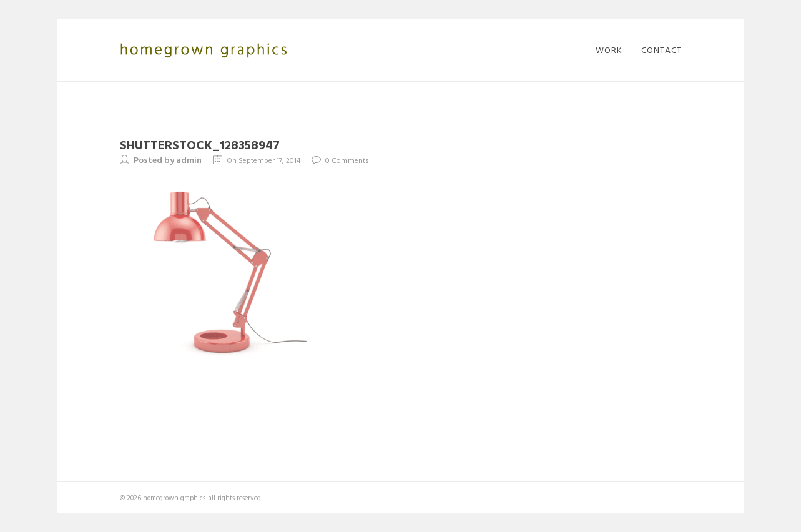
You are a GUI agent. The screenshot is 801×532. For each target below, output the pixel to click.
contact (661, 50)
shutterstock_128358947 (200, 144)
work (609, 50)
